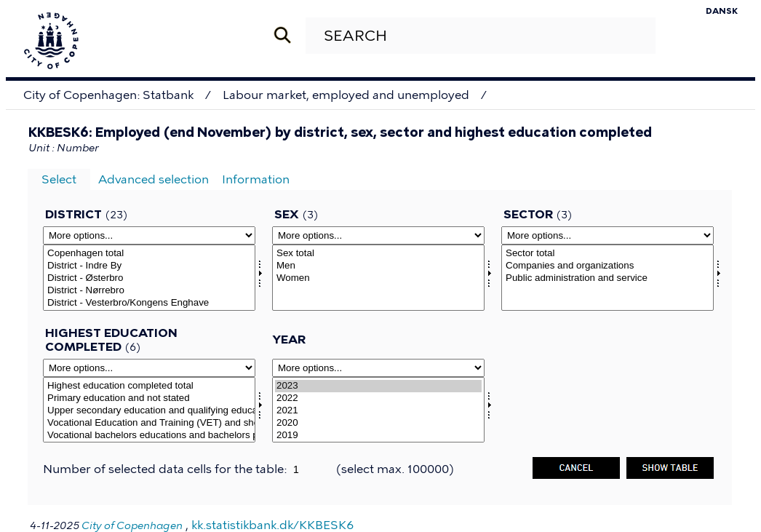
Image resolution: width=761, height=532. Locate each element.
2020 (378, 423)
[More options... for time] (378, 368)
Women (378, 278)
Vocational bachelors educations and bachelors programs (149, 436)
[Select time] (378, 410)
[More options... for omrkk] (149, 235)
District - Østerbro (149, 278)
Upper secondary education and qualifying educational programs (149, 411)
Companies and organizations (607, 266)
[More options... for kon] (378, 235)
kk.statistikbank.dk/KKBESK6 (272, 525)
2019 (378, 436)
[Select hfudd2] (149, 410)
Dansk (722, 11)
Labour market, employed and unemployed (346, 95)
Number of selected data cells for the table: (166, 469)
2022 (378, 398)
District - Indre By (149, 266)
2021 (378, 411)
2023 (378, 386)
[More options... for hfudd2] (149, 368)
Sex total (378, 254)
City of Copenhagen (132, 526)
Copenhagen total (149, 254)
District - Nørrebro (149, 291)
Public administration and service (607, 278)
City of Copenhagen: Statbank (108, 95)
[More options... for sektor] (607, 235)
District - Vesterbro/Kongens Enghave (149, 303)
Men (378, 266)
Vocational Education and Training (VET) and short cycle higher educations (149, 423)
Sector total (607, 254)
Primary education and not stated (149, 398)
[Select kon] (378, 278)
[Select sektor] (607, 278)
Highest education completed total (149, 386)
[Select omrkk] (149, 278)
